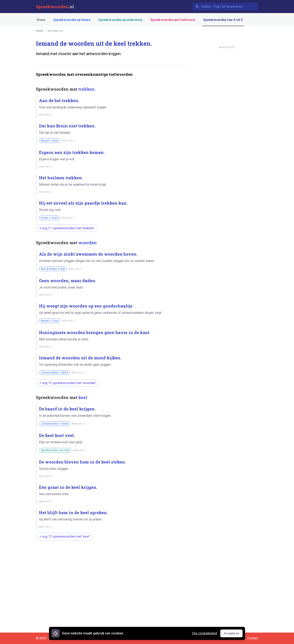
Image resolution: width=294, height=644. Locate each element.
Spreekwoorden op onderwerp (120, 20)
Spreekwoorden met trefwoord (173, 20)
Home (41, 20)
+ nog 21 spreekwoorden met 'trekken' (67, 228)
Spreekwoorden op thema (72, 20)
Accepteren (233, 634)
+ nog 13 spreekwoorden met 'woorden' (68, 383)
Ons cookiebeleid (204, 633)
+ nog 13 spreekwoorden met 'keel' (65, 536)
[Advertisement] (110, 556)
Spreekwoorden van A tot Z (223, 20)
